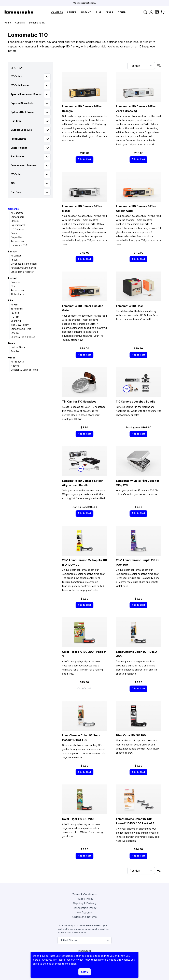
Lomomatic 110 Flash (130, 306)
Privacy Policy (85, 899)
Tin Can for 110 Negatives (79, 402)
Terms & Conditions (85, 894)
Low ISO (15, 333)
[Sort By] (141, 66)
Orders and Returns (84, 917)
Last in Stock (18, 347)
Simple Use (17, 237)
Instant (86, 12)
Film (98, 12)
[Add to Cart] (84, 159)
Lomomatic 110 (19, 245)
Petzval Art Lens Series (23, 268)
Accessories (17, 241)
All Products (17, 294)
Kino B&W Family (20, 325)
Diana (14, 233)
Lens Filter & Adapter (22, 272)
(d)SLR (14, 260)
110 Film (15, 317)
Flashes (15, 366)
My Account (84, 912)
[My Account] (151, 12)
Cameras (57, 12)
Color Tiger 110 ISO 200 (78, 819)
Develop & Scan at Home (24, 370)
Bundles (15, 351)
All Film (14, 305)
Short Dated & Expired (23, 337)
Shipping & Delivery (84, 903)
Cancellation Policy (85, 908)
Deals (109, 12)
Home (8, 23)
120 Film (15, 313)
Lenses (72, 12)
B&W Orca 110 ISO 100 (131, 735)
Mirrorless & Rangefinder (24, 264)
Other (122, 12)
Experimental (18, 225)
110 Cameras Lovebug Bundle (136, 402)
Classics (15, 221)
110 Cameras (18, 229)
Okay (85, 972)
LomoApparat (18, 217)
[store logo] (19, 12)
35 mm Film (17, 309)
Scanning (16, 321)
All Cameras (17, 213)
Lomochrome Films (21, 329)
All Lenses (16, 256)
